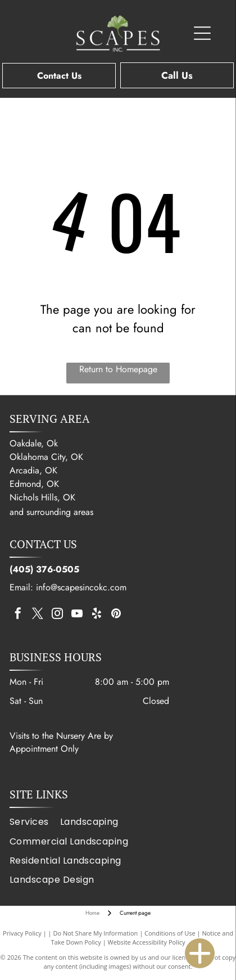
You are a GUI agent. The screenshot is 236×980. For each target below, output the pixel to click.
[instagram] (57, 615)
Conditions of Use (170, 933)
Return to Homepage (118, 369)
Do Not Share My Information (95, 933)
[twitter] (38, 615)
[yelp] (97, 615)
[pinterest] (116, 615)
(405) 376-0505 (44, 569)
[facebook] (18, 615)
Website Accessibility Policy (147, 942)
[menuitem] (35, 822)
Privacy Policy (22, 933)
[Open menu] (202, 33)
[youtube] (77, 615)
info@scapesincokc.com (81, 587)
